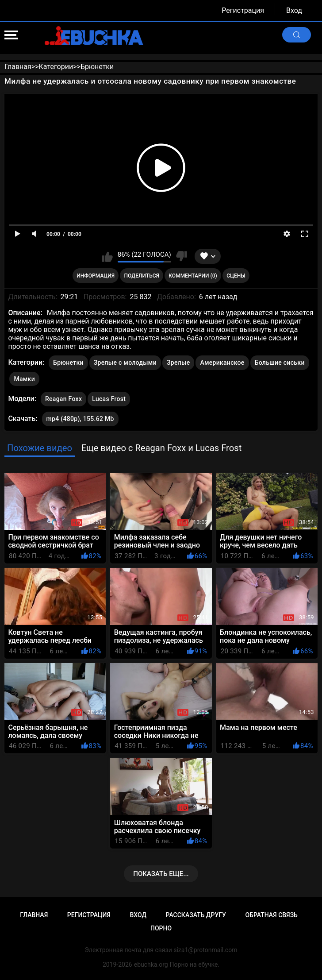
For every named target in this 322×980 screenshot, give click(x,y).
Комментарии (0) (193, 276)
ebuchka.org (151, 965)
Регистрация (243, 10)
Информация (96, 276)
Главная (34, 915)
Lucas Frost (109, 397)
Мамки (24, 379)
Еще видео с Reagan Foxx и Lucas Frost (161, 448)
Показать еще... (161, 874)
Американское (222, 363)
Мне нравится (107, 256)
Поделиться (142, 276)
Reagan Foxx (63, 397)
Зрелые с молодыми (125, 363)
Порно (161, 928)
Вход (294, 10)
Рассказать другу (196, 915)
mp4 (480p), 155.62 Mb (80, 419)
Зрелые (178, 363)
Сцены (236, 276)
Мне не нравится (182, 256)
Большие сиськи (280, 363)
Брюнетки (68, 363)
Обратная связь (271, 915)
